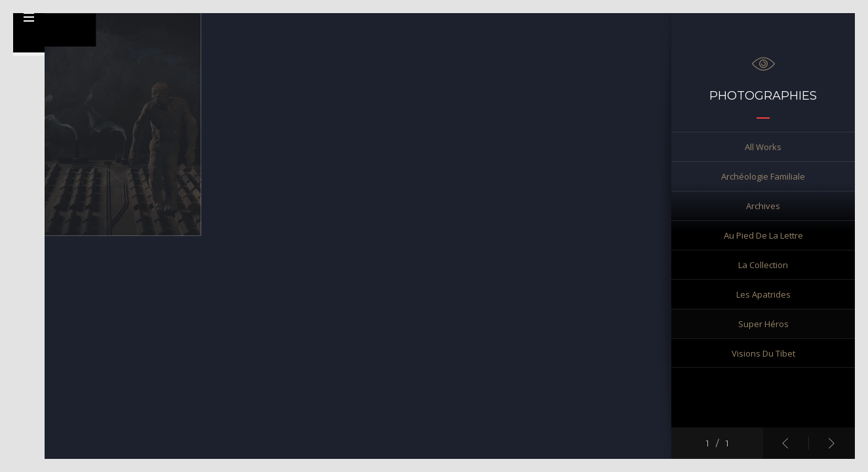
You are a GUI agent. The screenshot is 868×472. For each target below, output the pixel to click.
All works (763, 147)
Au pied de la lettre (763, 235)
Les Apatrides (763, 294)
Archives (763, 206)
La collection (763, 265)
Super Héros (763, 324)
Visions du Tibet (763, 353)
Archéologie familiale (763, 176)
